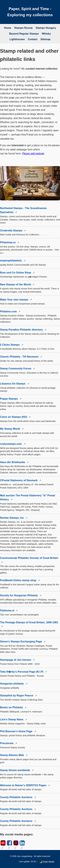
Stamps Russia (23, 28)
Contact (33, 39)
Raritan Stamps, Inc (12, 518)
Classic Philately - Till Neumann (20, 357)
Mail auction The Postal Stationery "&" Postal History (28, 498)
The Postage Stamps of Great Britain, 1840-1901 (29, 622)
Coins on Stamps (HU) (14, 417)
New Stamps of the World (16, 284)
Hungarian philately (12, 684)
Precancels (7, 743)
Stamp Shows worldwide (15, 770)
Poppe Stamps (9, 399)
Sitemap (45, 39)
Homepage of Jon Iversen (16, 660)
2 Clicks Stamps (10, 345)
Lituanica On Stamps (13, 384)
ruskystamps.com (11, 444)
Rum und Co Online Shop (16, 273)
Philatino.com (9, 311)
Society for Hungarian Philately (19, 595)
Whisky (46, 34)
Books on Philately (12, 707)
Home (8, 28)
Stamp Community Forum (16, 369)
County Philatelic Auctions (17, 797)
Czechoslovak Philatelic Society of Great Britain (29, 558)
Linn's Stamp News (12, 719)
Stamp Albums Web (12, 755)
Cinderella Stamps (12, 230)
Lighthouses (17, 39)
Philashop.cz (8, 242)
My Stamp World (10, 429)
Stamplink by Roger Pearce (17, 696)
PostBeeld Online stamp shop (18, 580)
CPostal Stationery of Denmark (19, 480)
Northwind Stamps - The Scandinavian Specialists (23, 210)
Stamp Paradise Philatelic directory (22, 330)
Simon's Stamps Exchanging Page (21, 642)
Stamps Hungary (46, 28)
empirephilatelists (11, 261)
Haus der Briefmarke (13, 462)
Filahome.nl (7, 611)
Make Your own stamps (14, 300)
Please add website (33, 154)
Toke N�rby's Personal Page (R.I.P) (22, 672)
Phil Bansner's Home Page (17, 731)
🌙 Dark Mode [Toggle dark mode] (47, 862)
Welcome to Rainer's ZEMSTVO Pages (24, 785)
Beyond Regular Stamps (24, 34)
